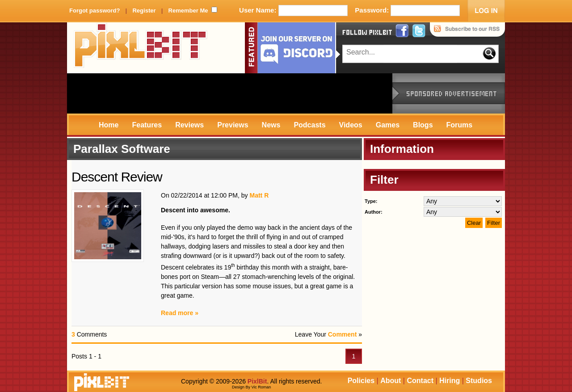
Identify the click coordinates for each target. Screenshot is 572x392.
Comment (343, 334)
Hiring (450, 381)
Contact (420, 381)
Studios (479, 381)
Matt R (259, 195)
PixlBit (141, 48)
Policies (361, 381)
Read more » (180, 313)
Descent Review (117, 177)
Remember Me (188, 11)
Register (144, 11)
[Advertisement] (230, 93)
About (391, 381)
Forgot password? (95, 11)
